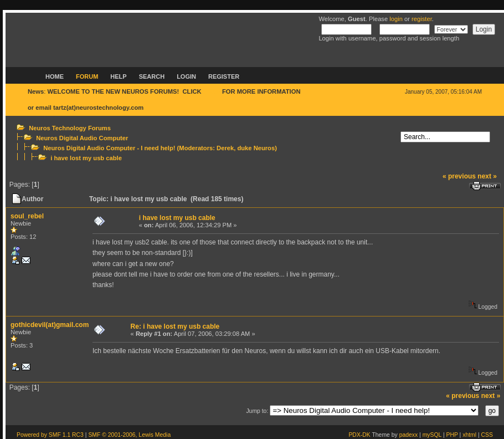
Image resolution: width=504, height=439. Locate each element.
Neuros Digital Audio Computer (82, 138)
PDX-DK (359, 435)
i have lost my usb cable (86, 158)
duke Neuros (256, 148)
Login (186, 76)
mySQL (432, 435)
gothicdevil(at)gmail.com (50, 325)
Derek (225, 148)
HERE (212, 91)
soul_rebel (27, 216)
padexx (409, 435)
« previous (459, 176)
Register (224, 76)
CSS (487, 435)
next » (487, 176)
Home (55, 76)
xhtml (469, 435)
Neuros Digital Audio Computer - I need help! (109, 148)
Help (118, 76)
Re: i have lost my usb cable (175, 326)
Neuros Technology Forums (70, 128)
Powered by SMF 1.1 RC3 (50, 435)
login (396, 19)
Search (152, 76)
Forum (87, 76)
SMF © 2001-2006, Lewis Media (129, 435)
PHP (452, 435)
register (422, 19)
